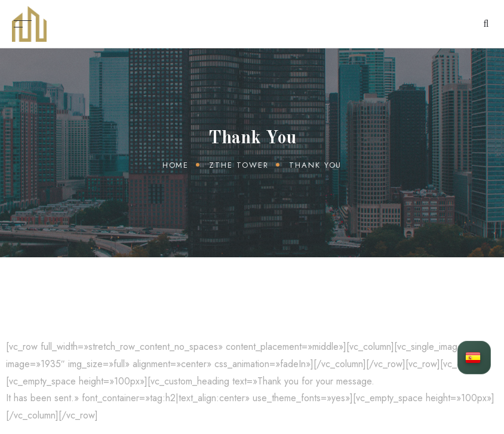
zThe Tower (239, 165)
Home (176, 165)
